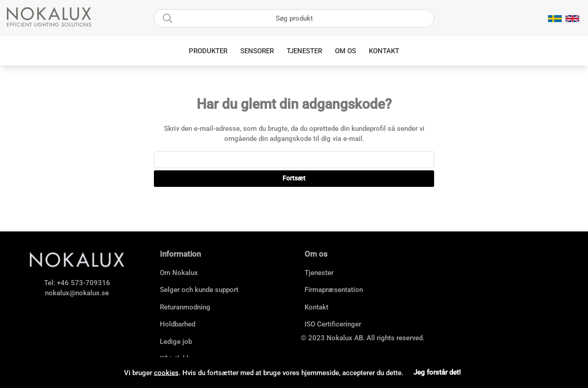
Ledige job (176, 342)
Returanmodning (185, 307)
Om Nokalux (179, 273)
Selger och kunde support (199, 290)
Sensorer (257, 51)
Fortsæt (294, 178)
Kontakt (384, 51)
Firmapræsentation (334, 290)
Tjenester (304, 51)
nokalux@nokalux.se (77, 293)
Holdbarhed (178, 324)
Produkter (208, 51)
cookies (166, 372)
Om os (345, 51)
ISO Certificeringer (333, 324)
